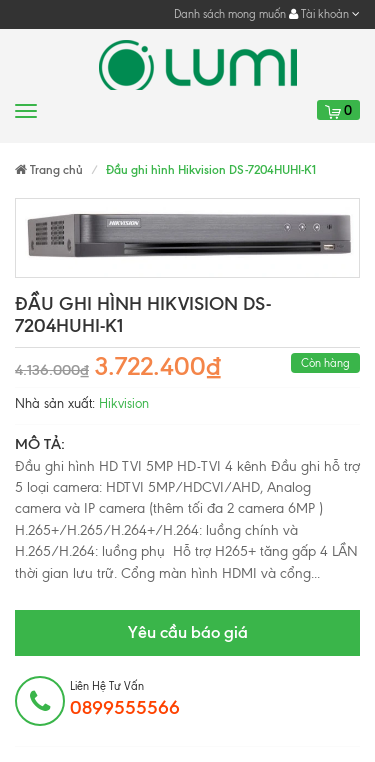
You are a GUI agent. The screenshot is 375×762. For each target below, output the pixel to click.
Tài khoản (324, 14)
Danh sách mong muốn (230, 14)
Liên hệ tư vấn (125, 699)
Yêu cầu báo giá (188, 632)
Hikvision (124, 403)
